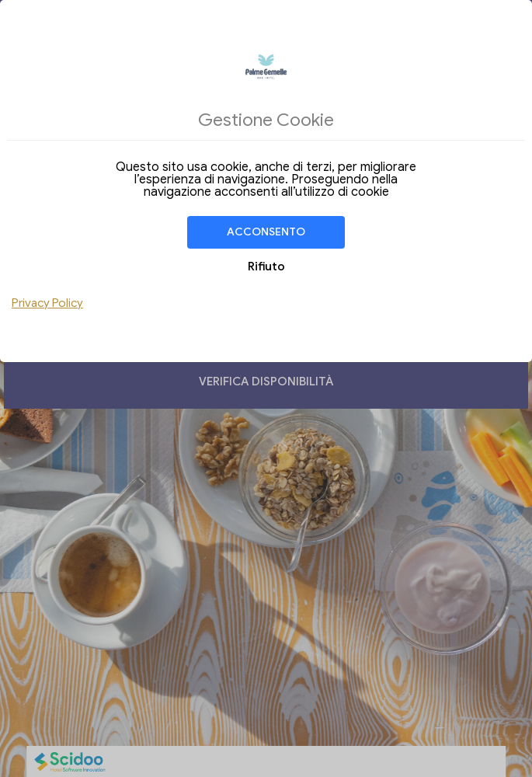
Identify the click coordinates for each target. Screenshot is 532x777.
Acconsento (266, 232)
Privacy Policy (47, 303)
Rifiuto (266, 267)
